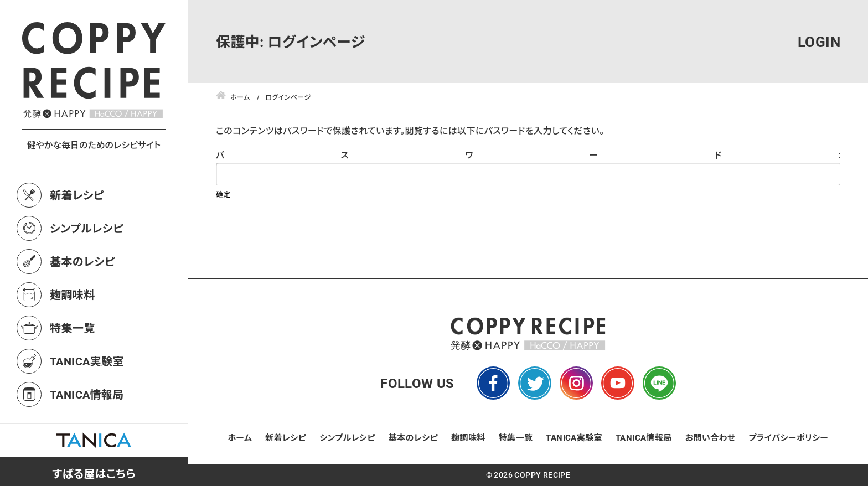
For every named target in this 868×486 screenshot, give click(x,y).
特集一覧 (73, 328)
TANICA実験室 (87, 361)
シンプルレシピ (87, 228)
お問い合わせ (711, 437)
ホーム (240, 437)
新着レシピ (77, 195)
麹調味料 (73, 294)
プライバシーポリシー (788, 437)
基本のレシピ (82, 261)
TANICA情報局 (87, 394)
